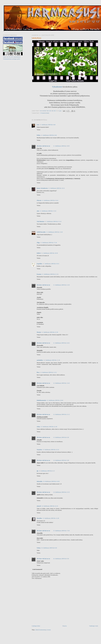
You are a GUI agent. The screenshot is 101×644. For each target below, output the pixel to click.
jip (37, 471)
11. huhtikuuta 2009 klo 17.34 (49, 243)
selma (38, 427)
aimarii (39, 506)
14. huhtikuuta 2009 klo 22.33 (50, 506)
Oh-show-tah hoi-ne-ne (53, 7)
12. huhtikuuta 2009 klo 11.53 (48, 372)
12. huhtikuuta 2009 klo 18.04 (55, 400)
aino (38, 211)
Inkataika (40, 481)
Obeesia (39, 200)
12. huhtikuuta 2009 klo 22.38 (49, 427)
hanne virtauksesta (42, 188)
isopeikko (39, 264)
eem (38, 125)
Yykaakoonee (57, 87)
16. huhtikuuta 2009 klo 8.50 (49, 548)
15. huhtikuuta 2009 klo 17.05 (61, 531)
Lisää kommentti (37, 569)
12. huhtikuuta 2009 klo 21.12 (61, 414)
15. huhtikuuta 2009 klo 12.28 (51, 518)
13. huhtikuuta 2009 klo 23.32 (51, 450)
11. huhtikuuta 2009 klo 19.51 (51, 264)
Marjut (39, 332)
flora (38, 372)
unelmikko (40, 360)
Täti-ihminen (41, 221)
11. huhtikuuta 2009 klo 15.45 (54, 232)
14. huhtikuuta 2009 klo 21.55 (61, 492)
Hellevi (39, 253)
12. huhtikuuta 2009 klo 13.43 (61, 383)
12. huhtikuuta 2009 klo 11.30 (52, 360)
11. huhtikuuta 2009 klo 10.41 (50, 200)
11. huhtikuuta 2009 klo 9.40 (48, 125)
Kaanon (39, 274)
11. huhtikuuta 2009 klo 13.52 (48, 211)
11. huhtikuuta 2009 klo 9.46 (49, 135)
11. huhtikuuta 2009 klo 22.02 (61, 343)
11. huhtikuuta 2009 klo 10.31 (56, 188)
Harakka (39, 518)
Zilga (38, 243)
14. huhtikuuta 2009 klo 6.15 (47, 471)
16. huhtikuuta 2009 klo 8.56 (61, 559)
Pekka (39, 135)
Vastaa (38, 130)
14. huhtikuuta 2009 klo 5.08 (61, 460)
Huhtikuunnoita (41, 400)
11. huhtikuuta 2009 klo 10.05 (61, 146)
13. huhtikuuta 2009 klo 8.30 (61, 437)
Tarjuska (39, 450)
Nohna (39, 548)
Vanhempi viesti (94, 626)
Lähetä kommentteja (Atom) (43, 630)
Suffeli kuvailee (41, 232)
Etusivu (65, 626)
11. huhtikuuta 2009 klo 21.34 (50, 274)
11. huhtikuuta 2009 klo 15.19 (53, 221)
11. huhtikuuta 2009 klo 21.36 (61, 285)
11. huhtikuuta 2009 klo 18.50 (50, 253)
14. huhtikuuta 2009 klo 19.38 (51, 481)
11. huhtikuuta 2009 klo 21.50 (50, 332)
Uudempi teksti (36, 626)
